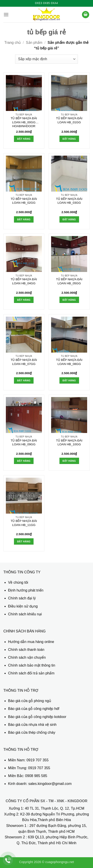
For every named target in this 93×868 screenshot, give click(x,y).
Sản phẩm (34, 43)
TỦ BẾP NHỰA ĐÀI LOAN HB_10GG (69, 443)
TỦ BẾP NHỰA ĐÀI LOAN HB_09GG (24, 443)
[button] (6, 14)
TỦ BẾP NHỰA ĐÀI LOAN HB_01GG (69, 120)
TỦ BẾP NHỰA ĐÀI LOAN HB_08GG (69, 362)
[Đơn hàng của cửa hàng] (46, 59)
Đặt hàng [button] (24, 139)
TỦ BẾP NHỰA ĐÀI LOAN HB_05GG (69, 281)
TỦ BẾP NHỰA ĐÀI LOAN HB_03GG (69, 201)
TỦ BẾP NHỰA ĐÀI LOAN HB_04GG (24, 281)
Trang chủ (13, 43)
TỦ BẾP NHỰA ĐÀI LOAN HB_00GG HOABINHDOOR (24, 122)
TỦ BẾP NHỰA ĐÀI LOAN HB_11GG (24, 523)
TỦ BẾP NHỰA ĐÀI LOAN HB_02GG (24, 201)
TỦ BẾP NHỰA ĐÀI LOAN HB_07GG (24, 362)
